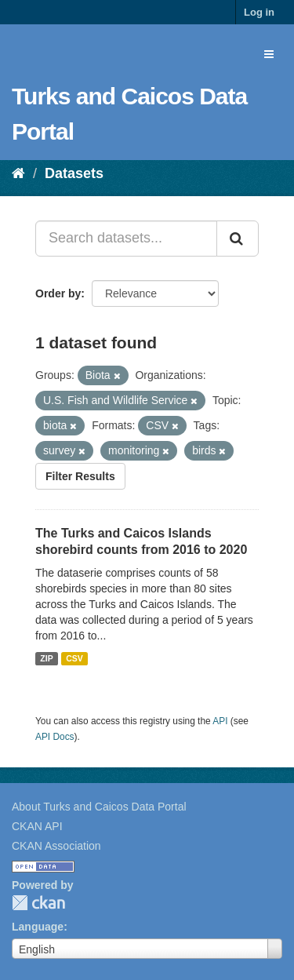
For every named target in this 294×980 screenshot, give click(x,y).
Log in (259, 12)
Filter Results (80, 476)
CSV (74, 658)
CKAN (38, 903)
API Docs (55, 737)
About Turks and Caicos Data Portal (99, 807)
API (220, 721)
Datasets (74, 173)
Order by (58, 293)
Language (38, 927)
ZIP (46, 658)
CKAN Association (56, 846)
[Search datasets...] (126, 239)
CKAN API (37, 826)
